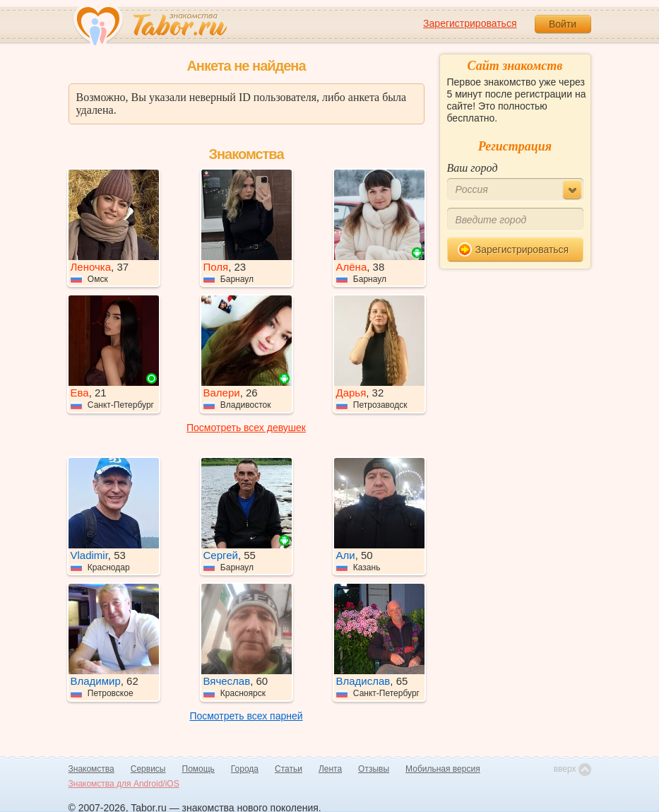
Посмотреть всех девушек (246, 428)
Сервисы (148, 769)
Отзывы (374, 769)
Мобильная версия (443, 769)
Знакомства (91, 769)
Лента (330, 769)
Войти (563, 24)
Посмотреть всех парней (246, 716)
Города (245, 769)
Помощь (198, 769)
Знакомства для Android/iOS (124, 784)
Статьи (289, 769)
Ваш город (473, 168)
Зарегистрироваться (470, 23)
